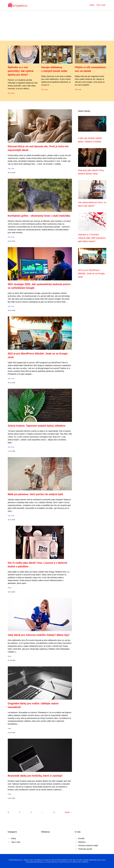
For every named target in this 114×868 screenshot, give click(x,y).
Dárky (92, 5)
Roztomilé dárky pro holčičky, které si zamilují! (35, 776)
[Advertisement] (57, 25)
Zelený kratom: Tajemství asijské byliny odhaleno (37, 426)
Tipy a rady (101, 5)
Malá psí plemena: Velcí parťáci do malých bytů (36, 494)
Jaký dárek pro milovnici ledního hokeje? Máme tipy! (39, 635)
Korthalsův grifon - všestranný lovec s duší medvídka (39, 216)
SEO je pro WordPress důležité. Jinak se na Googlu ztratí (91, 273)
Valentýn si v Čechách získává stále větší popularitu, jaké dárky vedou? (92, 238)
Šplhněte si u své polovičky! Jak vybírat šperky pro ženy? (21, 71)
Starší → (68, 812)
